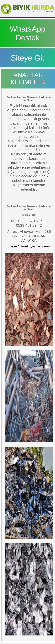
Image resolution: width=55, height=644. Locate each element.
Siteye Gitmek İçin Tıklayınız (29, 246)
